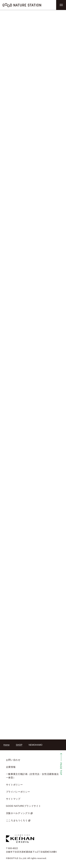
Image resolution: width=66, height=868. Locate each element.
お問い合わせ (13, 760)
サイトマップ (13, 799)
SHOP (19, 745)
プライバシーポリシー (18, 792)
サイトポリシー (14, 785)
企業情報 (11, 767)
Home (7, 745)
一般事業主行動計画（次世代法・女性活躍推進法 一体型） (32, 776)
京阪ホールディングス (18, 813)
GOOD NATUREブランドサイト (23, 806)
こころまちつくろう (17, 820)
